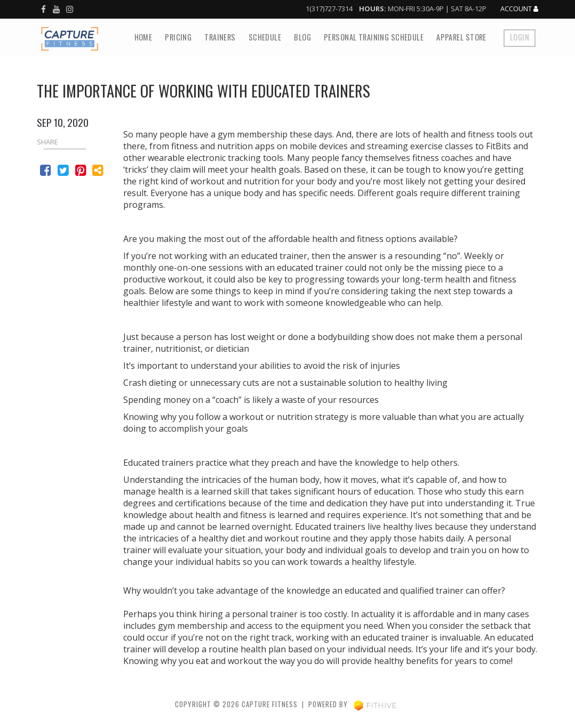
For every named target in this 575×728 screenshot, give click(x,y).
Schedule (265, 37)
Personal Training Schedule (374, 37)
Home (143, 37)
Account (519, 9)
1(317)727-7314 (329, 9)
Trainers (220, 37)
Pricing (178, 37)
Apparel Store (461, 37)
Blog (302, 37)
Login (520, 37)
